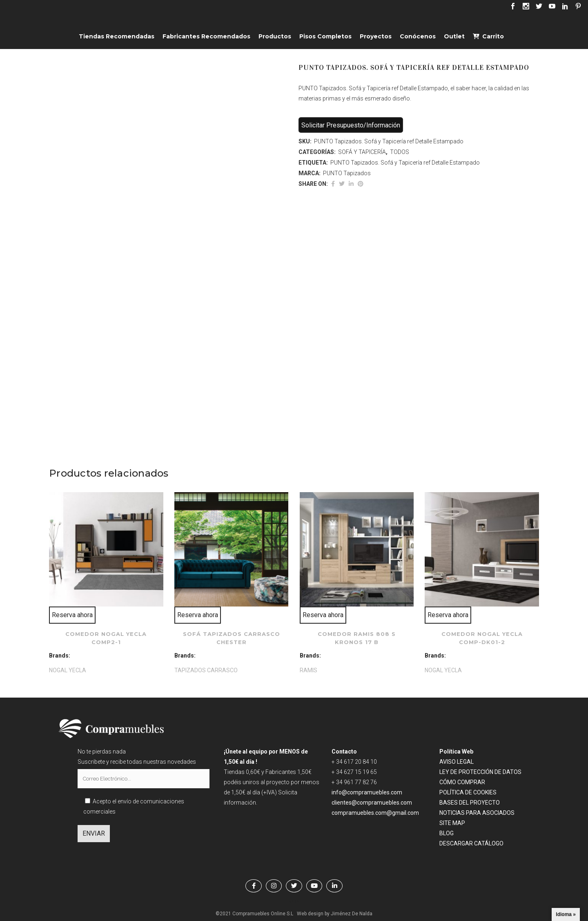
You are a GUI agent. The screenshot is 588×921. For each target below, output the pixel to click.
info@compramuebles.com (367, 792)
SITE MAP (452, 823)
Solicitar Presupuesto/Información (351, 125)
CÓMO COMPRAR (462, 782)
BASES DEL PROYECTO (470, 803)
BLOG (447, 833)
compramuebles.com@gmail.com (375, 813)
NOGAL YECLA (68, 670)
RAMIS (308, 670)
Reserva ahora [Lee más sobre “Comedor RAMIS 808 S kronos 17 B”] (323, 615)
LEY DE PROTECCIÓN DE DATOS (480, 772)
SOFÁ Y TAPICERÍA (362, 152)
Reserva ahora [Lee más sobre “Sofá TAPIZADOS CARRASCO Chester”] (198, 615)
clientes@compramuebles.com (372, 803)
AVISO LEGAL (457, 762)
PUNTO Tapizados (347, 173)
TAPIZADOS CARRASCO (206, 670)
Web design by (313, 914)
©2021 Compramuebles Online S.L (254, 914)
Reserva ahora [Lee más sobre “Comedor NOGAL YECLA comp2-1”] (72, 615)
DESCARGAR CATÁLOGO (471, 843)
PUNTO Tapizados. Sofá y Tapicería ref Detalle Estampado (405, 163)
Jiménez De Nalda (352, 914)
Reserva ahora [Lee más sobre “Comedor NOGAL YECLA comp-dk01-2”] (448, 615)
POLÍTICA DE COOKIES (468, 792)
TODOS (400, 152)
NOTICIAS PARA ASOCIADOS (477, 813)
